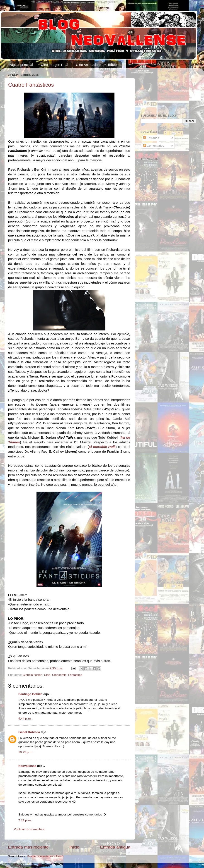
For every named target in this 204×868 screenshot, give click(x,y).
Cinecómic (59, 675)
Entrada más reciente (28, 847)
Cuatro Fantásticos (31, 85)
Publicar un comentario (29, 829)
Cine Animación (88, 65)
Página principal (21, 65)
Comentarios (154, 146)
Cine (47, 675)
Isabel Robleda (29, 732)
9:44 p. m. (25, 719)
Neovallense (27, 766)
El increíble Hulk (102, 447)
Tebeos (113, 65)
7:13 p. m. (25, 820)
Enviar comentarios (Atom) (46, 856)
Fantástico (75, 675)
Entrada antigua (115, 847)
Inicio (74, 847)
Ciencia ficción (33, 675)
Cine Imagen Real (54, 65)
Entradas (151, 138)
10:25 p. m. (26, 752)
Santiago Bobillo (30, 694)
